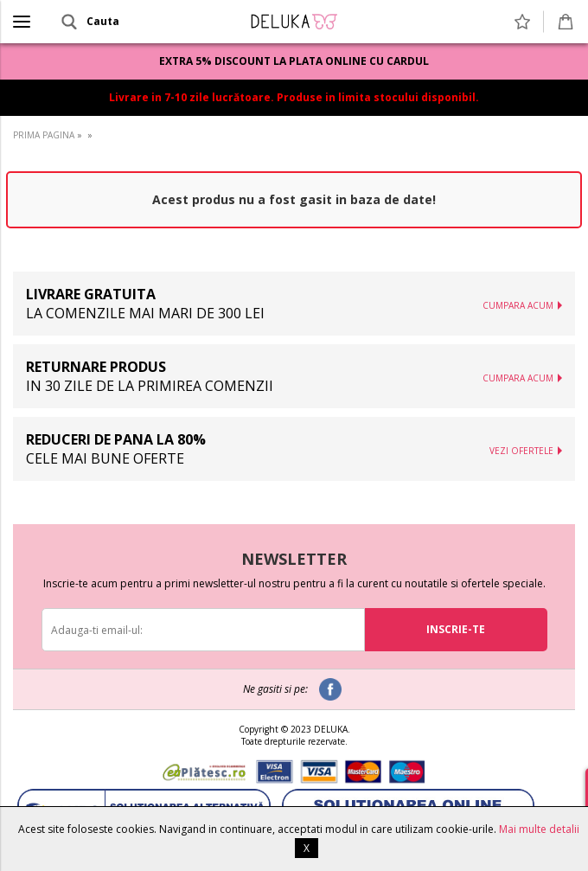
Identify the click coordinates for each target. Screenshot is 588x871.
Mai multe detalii (539, 829)
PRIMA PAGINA (44, 135)
